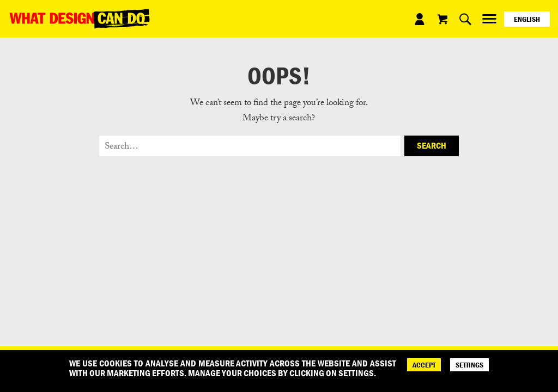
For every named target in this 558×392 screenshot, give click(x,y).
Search (432, 145)
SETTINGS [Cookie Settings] (469, 365)
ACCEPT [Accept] (424, 365)
